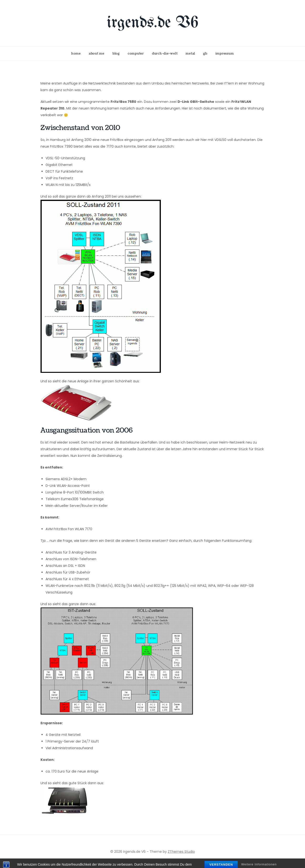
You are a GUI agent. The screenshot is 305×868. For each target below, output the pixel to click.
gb (205, 54)
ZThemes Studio (181, 852)
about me (97, 54)
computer (136, 54)
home (76, 54)
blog (116, 54)
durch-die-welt (165, 54)
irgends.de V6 (152, 23)
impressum (225, 54)
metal (190, 54)
